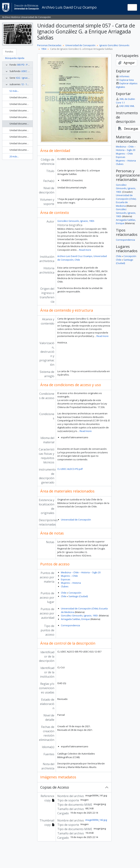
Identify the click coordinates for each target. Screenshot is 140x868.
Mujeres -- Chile (69, 576)
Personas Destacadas (49, 45)
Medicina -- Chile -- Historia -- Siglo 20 (81, 572)
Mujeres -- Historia (71, 583)
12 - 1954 (26, 84)
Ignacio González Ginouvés (114, 45)
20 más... (14, 156)
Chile (64, 593)
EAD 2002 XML (125, 106)
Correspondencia (70, 625)
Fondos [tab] (9, 52)
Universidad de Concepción (80, 45)
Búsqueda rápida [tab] (15, 58)
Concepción (75, 593)
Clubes (65, 586)
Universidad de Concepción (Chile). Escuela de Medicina (126, 201)
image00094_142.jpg (96, 820)
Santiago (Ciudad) (78, 596)
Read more (85, 250)
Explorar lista (125, 80)
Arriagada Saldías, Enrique (75, 619)
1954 (44, 49)
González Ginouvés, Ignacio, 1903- (76, 221)
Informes (123, 76)
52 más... (14, 91)
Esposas (66, 579)
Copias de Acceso (55, 787)
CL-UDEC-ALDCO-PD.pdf (70, 469)
